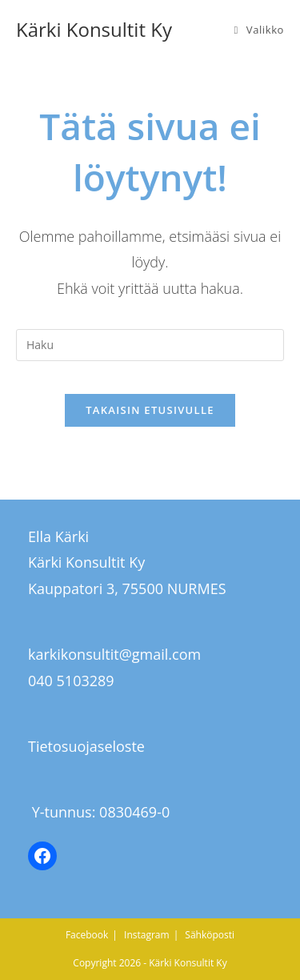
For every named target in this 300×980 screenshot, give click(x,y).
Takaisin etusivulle (150, 410)
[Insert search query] (150, 345)
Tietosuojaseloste (86, 746)
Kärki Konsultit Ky (94, 29)
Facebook (87, 935)
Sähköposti (210, 935)
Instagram (147, 935)
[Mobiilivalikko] (259, 30)
